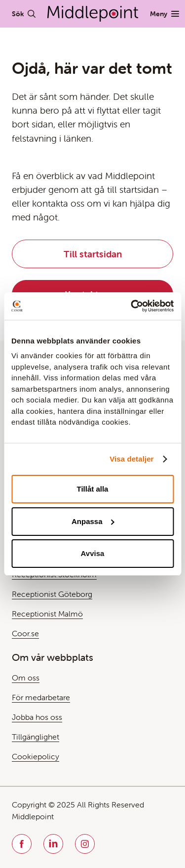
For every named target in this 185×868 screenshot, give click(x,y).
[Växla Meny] (165, 14)
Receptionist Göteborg (52, 594)
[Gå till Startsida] (93, 14)
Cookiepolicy (36, 756)
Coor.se (25, 633)
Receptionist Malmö (47, 614)
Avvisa (93, 553)
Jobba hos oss (37, 717)
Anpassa (93, 521)
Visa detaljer (131, 459)
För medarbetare (41, 697)
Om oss (26, 678)
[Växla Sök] (24, 14)
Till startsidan (93, 254)
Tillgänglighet (36, 737)
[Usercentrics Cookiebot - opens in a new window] (132, 306)
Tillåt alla (93, 489)
